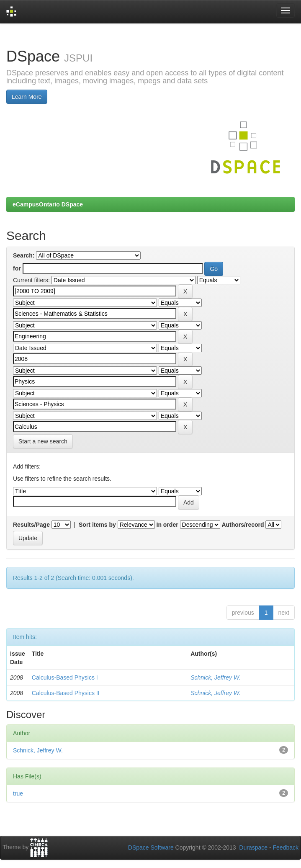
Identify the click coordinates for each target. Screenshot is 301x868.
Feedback (286, 847)
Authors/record (243, 525)
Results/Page (31, 525)
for (17, 268)
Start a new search (43, 441)
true (18, 793)
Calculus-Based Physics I (65, 677)
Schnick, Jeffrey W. (215, 677)
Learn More (27, 97)
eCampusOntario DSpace (48, 204)
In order (167, 525)
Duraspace (253, 847)
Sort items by (97, 525)
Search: (24, 255)
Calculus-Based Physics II (66, 693)
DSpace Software (151, 847)
